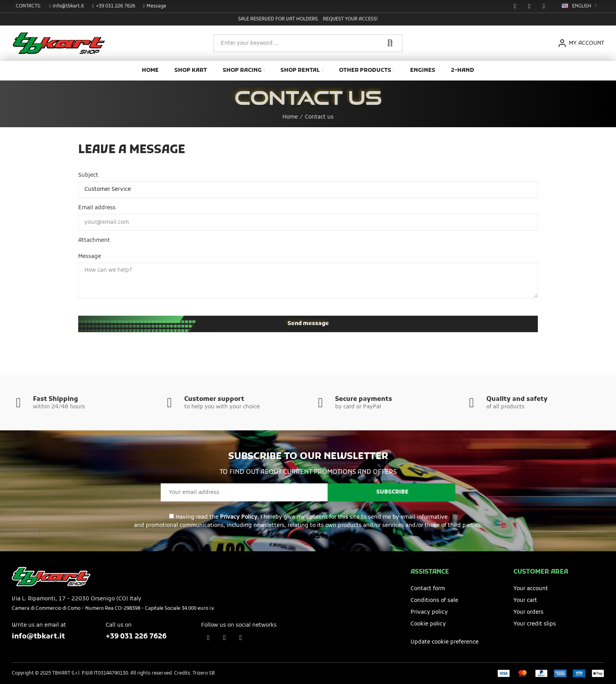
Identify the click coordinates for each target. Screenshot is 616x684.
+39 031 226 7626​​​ (136, 637)
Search (390, 43)
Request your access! (350, 19)
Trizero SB (204, 673)
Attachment (94, 240)
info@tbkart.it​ (38, 637)
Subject (88, 175)
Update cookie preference (445, 642)
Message (90, 257)
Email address (97, 208)
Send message (308, 324)
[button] (67, 6)
